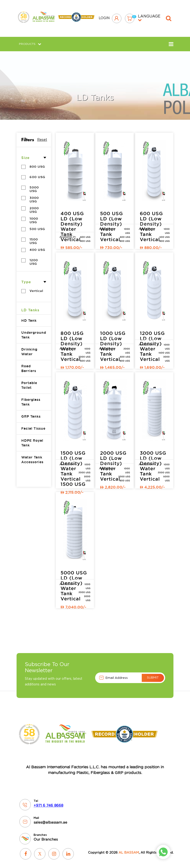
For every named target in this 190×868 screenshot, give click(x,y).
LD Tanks (30, 307)
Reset (42, 137)
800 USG (85, 238)
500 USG (165, 234)
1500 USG (35, 238)
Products (30, 41)
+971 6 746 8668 (48, 802)
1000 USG (35, 217)
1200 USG (35, 259)
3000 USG (35, 196)
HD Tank (29, 317)
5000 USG (35, 186)
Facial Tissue (33, 425)
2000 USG (35, 207)
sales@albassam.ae (50, 819)
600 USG (85, 234)
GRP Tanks (31, 413)
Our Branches (46, 836)
